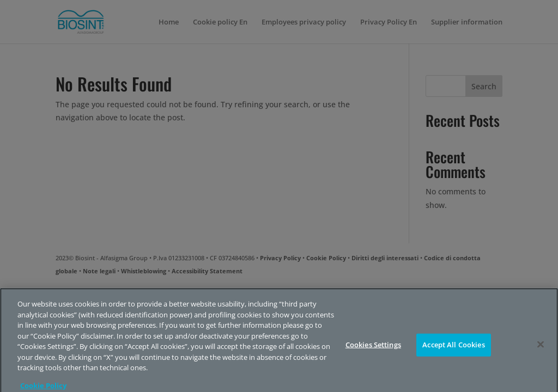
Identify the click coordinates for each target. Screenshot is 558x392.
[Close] (541, 349)
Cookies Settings (373, 349)
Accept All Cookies (453, 349)
